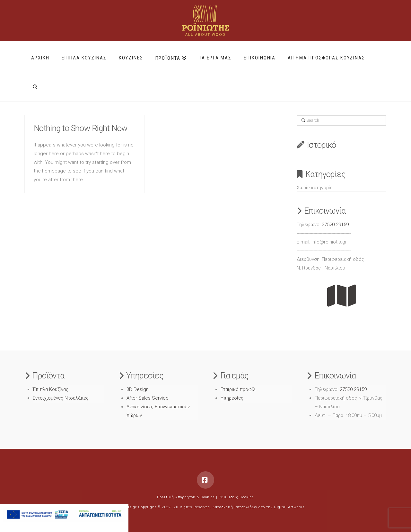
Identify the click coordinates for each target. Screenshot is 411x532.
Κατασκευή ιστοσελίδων (235, 507)
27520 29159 (335, 225)
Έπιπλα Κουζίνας (51, 389)
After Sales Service (148, 398)
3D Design (138, 389)
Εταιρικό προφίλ (238, 389)
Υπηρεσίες (232, 398)
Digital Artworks (289, 507)
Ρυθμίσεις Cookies (236, 497)
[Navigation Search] (35, 84)
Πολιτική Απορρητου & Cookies (186, 497)
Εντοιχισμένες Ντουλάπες (61, 398)
